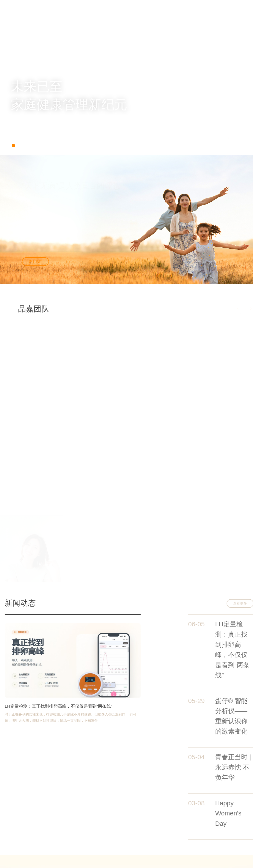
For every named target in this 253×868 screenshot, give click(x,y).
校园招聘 (141, 787)
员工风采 (175, 847)
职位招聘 (175, 835)
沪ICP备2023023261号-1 (86, 849)
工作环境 (175, 841)
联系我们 (197, 7)
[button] (13, 146)
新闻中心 (144, 7)
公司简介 (144, 835)
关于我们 (117, 7)
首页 (94, 7)
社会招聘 (112, 787)
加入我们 (171, 7)
